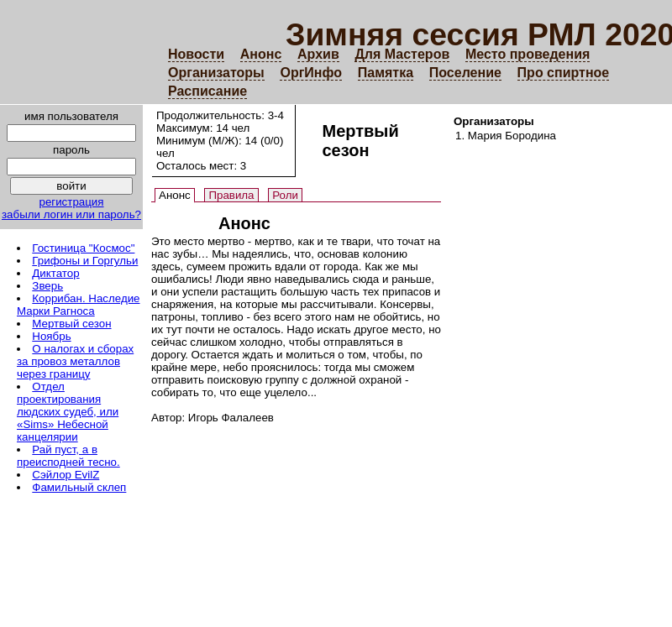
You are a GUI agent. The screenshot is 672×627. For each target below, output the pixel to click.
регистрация (71, 202)
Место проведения (528, 54)
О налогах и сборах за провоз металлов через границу (75, 361)
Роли (285, 195)
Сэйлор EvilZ (66, 475)
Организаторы (216, 73)
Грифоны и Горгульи (85, 261)
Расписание (207, 91)
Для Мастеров (402, 54)
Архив (318, 54)
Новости (196, 54)
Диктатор (55, 273)
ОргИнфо (311, 73)
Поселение (465, 73)
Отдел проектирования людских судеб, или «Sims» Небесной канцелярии (68, 412)
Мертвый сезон (71, 324)
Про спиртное (564, 73)
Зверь (47, 286)
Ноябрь (51, 336)
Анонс (261, 54)
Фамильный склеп (79, 487)
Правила (231, 195)
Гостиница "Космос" (83, 248)
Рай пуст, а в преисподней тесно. (68, 456)
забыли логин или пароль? (71, 214)
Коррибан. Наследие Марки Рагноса (79, 305)
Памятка (386, 73)
